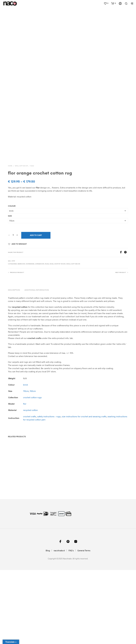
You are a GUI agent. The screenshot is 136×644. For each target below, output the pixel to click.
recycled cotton (30, 484)
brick (25, 459)
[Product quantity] (13, 309)
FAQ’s (71, 624)
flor (25, 478)
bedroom (21, 338)
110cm (26, 465)
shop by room (60, 338)
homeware (30, 338)
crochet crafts (30, 490)
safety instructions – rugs (49, 490)
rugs (32, 240)
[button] (106, 3)
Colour (12, 280)
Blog (48, 624)
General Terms (84, 624)
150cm (33, 465)
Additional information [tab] (37, 364)
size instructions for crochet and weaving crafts (84, 490)
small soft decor (21, 240)
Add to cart (36, 309)
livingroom (40, 338)
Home (10, 240)
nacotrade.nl (59, 624)
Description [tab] (14, 364)
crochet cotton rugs (32, 471)
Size (10, 290)
